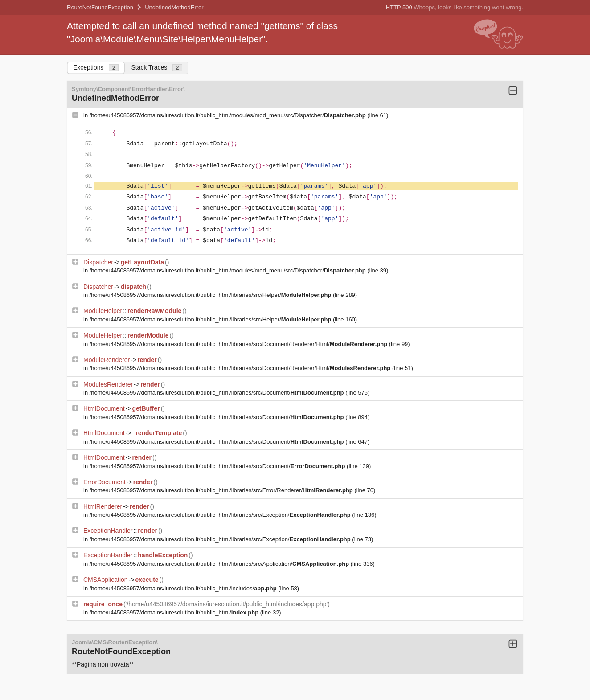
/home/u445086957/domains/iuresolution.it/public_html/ (175, 612)
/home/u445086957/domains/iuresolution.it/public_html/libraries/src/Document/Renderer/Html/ (239, 344)
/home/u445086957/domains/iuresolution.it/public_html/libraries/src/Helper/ (211, 295)
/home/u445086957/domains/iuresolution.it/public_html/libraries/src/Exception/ (221, 515)
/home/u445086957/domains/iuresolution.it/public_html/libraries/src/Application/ (220, 564)
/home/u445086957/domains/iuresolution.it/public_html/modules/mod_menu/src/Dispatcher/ (229, 115)
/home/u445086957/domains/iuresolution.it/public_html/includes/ (184, 588)
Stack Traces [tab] (157, 68)
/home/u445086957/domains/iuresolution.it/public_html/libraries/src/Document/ (217, 393)
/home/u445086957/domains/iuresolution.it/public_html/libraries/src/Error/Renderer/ (222, 490)
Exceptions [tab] (96, 68)
